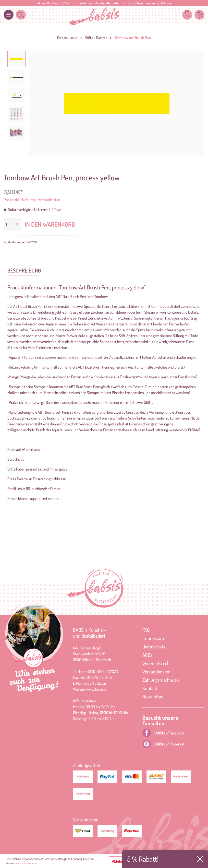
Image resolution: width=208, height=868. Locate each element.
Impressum (153, 638)
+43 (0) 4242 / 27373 (56, 3)
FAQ (146, 630)
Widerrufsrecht (157, 663)
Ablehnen (119, 861)
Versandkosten (156, 671)
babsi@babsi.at (95, 683)
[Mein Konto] (187, 15)
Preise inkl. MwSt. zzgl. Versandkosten (32, 200)
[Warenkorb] (199, 15)
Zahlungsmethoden (161, 680)
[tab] (24, 270)
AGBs (147, 655)
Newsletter (153, 696)
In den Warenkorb (50, 224)
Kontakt (150, 688)
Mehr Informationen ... (28, 863)
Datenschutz (154, 646)
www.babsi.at (96, 689)
